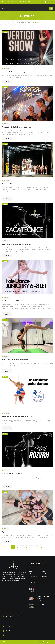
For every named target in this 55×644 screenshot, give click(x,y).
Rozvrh (44, 569)
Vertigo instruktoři (33, 576)
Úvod (30, 569)
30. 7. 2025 (6, 413)
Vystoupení (45, 576)
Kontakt (44, 574)
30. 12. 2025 (6, 69)
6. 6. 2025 (5, 529)
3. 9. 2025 (5, 356)
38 (37, 547)
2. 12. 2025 (6, 124)
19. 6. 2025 (6, 470)
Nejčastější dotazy (33, 579)
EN (52, 2)
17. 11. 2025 (6, 181)
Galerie (30, 571)
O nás (31, 22)
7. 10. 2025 (6, 241)
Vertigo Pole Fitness (22, 22)
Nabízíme (44, 571)
